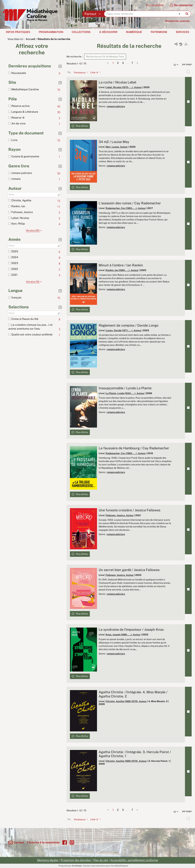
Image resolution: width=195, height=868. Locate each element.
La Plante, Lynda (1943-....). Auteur (125, 393)
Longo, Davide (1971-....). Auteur (124, 330)
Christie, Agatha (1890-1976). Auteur (126, 701)
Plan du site (101, 860)
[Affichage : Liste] (96, 72)
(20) (34, 230)
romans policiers (116, 106)
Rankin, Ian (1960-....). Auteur (122, 270)
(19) (34, 282)
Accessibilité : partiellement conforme (134, 860)
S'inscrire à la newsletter (43, 842)
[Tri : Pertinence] (80, 72)
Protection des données (76, 860)
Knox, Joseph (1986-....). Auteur (123, 635)
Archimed (77, 866)
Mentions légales (48, 860)
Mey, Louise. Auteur (117, 147)
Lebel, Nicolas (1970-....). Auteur (124, 87)
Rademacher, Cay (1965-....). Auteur (126, 208)
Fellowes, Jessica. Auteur (120, 515)
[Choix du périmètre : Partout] (93, 14)
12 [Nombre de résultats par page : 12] (177, 64)
